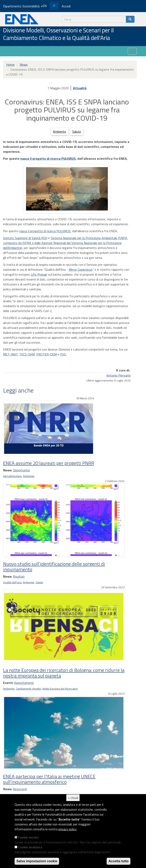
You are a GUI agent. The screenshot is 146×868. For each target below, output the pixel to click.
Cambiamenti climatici (29, 689)
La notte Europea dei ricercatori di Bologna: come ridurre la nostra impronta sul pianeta (64, 673)
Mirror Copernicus (81, 269)
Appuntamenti (24, 683)
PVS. (63, 354)
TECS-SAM (27, 354)
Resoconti (20, 789)
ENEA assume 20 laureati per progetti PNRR (49, 463)
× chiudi (73, 798)
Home (10, 65)
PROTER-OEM (47, 354)
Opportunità (21, 470)
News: (8, 470)
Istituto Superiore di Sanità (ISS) (25, 238)
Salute (77, 132)
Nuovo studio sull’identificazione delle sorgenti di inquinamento (54, 566)
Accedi (66, 6)
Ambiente (59, 132)
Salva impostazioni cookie (37, 861)
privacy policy (68, 829)
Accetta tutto (119, 861)
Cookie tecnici (28, 837)
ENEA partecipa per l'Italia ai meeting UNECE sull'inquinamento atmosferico (49, 779)
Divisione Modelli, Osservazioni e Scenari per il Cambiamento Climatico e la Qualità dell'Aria (58, 34)
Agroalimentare (12, 476)
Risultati (19, 576)
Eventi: (8, 683)
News (24, 65)
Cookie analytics (30, 847)
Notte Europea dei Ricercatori (60, 689)
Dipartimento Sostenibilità (23, 6)
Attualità (80, 88)
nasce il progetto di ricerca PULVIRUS (48, 158)
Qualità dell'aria (12, 582)
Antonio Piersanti (119, 375)
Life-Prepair (39, 274)
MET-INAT (10, 354)
